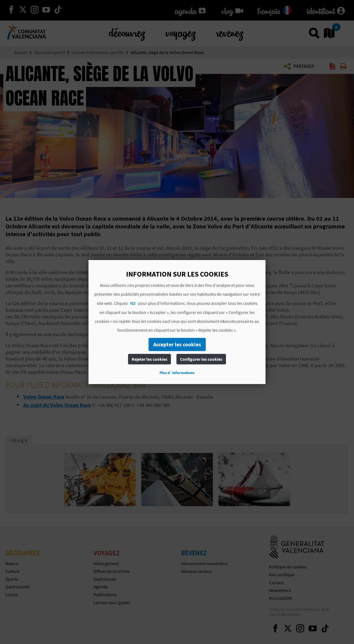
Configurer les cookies (201, 359)
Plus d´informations (177, 373)
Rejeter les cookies (149, 359)
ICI (133, 303)
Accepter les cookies (177, 344)
